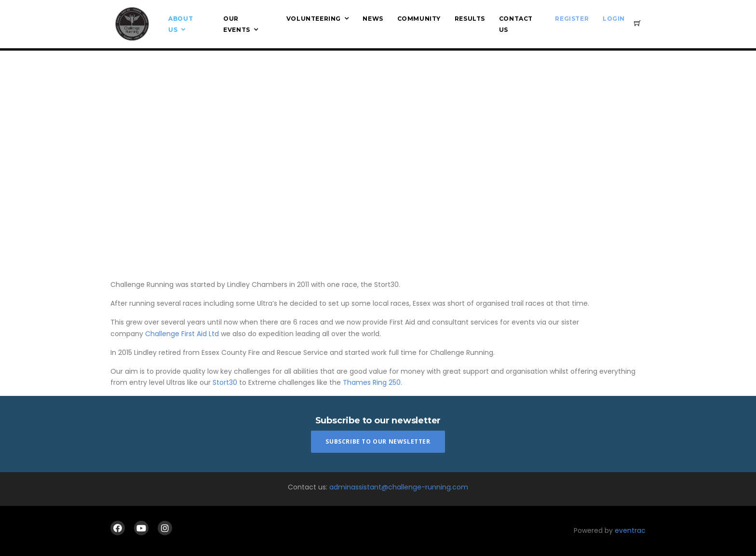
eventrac (630, 530)
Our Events (237, 24)
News (373, 19)
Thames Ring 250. (372, 382)
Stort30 (226, 382)
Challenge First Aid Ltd (182, 334)
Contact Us (516, 24)
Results (470, 19)
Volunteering (314, 19)
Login (614, 19)
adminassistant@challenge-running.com (399, 487)
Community (419, 19)
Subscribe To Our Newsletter (378, 441)
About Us (181, 24)
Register (572, 19)
